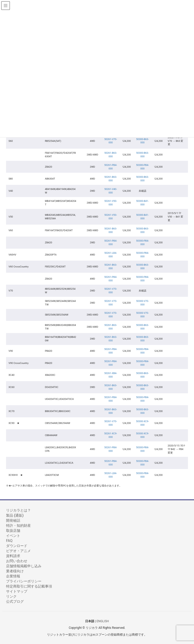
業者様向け (15, 571)
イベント (13, 536)
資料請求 (13, 556)
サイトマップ (17, 591)
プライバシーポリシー (24, 581)
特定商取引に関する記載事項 (29, 586)
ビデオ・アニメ (18, 551)
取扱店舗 (13, 531)
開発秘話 (13, 520)
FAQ (9, 541)
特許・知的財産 (18, 525)
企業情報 (13, 576)
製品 (10, 515)
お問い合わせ (17, 561)
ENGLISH (103, 621)
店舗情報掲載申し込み (24, 566)
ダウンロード (17, 546)
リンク (11, 596)
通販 (19, 515)
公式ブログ (15, 601)
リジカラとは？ (18, 510)
